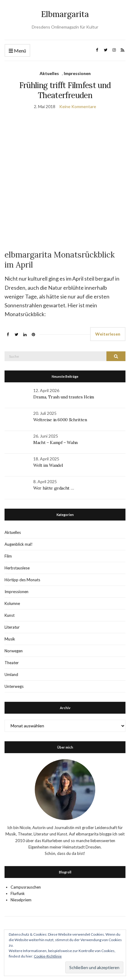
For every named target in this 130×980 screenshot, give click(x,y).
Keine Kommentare (78, 106)
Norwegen (14, 651)
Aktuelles (49, 73)
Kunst (10, 615)
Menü (17, 51)
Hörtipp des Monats (22, 580)
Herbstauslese (17, 568)
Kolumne (12, 603)
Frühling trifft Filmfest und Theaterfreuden (65, 90)
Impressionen (77, 73)
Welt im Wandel (49, 465)
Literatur (12, 627)
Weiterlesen (108, 334)
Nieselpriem (21, 900)
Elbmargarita (65, 14)
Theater (12, 663)
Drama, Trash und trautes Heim (64, 397)
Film (8, 556)
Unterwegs (14, 686)
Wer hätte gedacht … (54, 488)
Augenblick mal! (19, 544)
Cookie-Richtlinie (48, 956)
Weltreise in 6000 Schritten (60, 420)
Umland (11, 674)
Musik (10, 639)
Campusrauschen (26, 887)
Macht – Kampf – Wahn (55, 442)
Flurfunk (18, 893)
